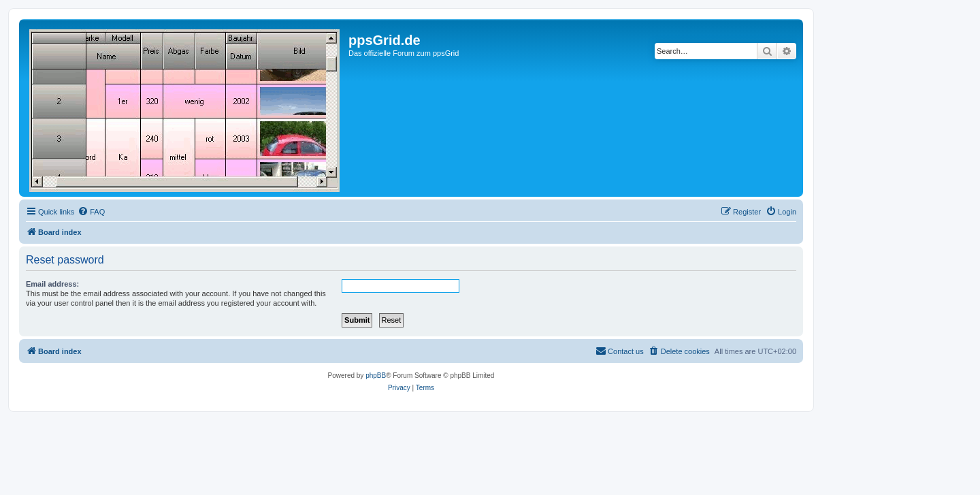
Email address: (52, 284)
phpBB (376, 376)
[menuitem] (91, 212)
